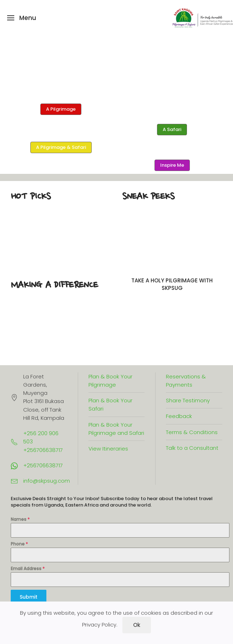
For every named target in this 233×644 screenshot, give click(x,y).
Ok (137, 625)
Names (20, 519)
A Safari (172, 129)
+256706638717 (43, 465)
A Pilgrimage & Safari (61, 147)
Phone (19, 544)
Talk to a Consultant (192, 448)
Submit (29, 597)
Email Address (28, 568)
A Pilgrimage (61, 109)
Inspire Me (172, 165)
